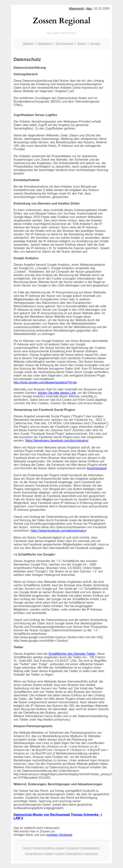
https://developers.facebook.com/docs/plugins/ (57, 441)
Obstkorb (28, 43)
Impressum (91, 854)
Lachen (60, 854)
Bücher (82, 43)
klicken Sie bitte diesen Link (57, 393)
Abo (89, 9)
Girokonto (73, 848)
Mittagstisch (45, 43)
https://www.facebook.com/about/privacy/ (58, 531)
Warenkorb (76, 9)
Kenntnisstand (97, 468)
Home (27, 848)
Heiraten (95, 43)
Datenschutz (74, 854)
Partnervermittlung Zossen (49, 848)
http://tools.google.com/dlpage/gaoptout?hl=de (45, 382)
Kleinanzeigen (90, 848)
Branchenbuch (65, 43)
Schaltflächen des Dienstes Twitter (72, 654)
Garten (49, 854)
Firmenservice (34, 854)
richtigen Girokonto (59, 835)
